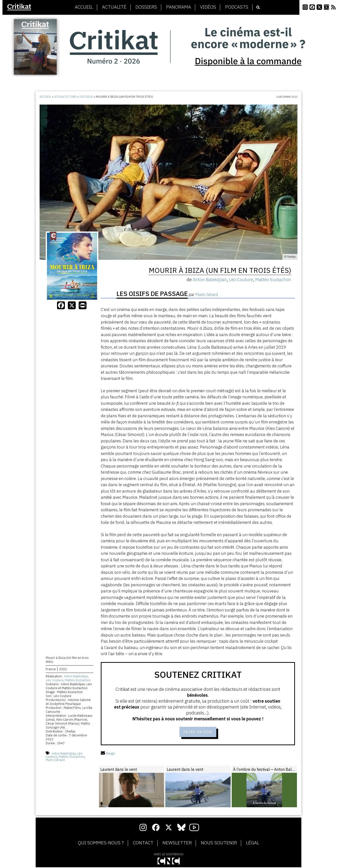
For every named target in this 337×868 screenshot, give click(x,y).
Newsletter (177, 844)
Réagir (108, 754)
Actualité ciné (65, 97)
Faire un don (198, 732)
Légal (253, 844)
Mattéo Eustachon (78, 681)
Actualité (114, 7)
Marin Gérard (55, 761)
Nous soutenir (219, 844)
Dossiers (146, 7)
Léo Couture (55, 681)
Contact (143, 844)
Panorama (179, 7)
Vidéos (208, 7)
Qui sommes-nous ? (101, 844)
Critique (86, 97)
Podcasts (237, 7)
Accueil (84, 7)
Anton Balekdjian (76, 677)
